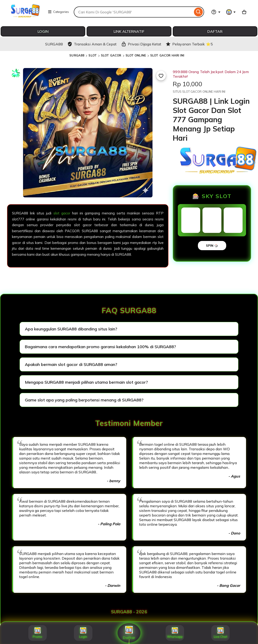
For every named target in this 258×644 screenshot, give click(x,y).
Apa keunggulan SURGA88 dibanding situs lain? (71, 329)
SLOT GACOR (111, 55)
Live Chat (221, 633)
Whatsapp (175, 633)
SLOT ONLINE (136, 55)
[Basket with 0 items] (244, 12)
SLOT (93, 55)
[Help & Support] (216, 12)
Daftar (129, 633)
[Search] (198, 12)
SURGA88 (77, 55)
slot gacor (62, 213)
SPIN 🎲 (212, 246)
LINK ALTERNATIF (129, 31)
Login (83, 633)
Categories (58, 12)
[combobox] (133, 12)
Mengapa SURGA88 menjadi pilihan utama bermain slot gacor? (86, 382)
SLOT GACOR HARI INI (167, 55)
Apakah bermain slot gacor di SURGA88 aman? (71, 364)
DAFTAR (215, 31)
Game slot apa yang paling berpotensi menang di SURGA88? (84, 400)
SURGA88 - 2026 (129, 612)
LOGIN (43, 31)
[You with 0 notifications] (231, 12)
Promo (37, 633)
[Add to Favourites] (161, 76)
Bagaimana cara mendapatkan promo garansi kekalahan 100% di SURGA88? (100, 347)
